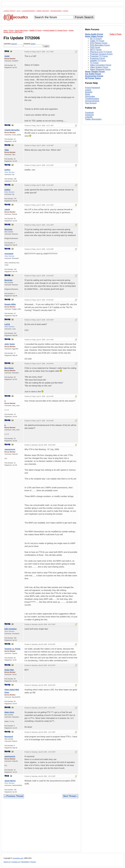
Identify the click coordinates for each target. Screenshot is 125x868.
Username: (13, 45)
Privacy (33, 862)
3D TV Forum (96, 39)
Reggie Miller (10, 304)
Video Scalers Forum (99, 67)
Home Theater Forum (95, 72)
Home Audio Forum (94, 34)
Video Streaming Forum (100, 69)
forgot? (33, 44)
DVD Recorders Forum (100, 45)
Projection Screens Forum (101, 54)
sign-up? (14, 44)
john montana (10, 629)
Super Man (9, 670)
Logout (88, 90)
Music (66, 11)
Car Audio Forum (93, 74)
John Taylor (10, 344)
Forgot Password (92, 88)
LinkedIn (89, 117)
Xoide (7, 56)
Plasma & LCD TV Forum (101, 52)
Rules (88, 94)
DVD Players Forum (99, 43)
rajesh (7, 209)
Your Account (91, 103)
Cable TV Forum (97, 41)
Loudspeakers (28, 11)
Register (89, 92)
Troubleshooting (92, 99)
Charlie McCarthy (12, 130)
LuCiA (7, 324)
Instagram (89, 115)
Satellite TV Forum (98, 61)
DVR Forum (95, 47)
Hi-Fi (19, 11)
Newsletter (25, 862)
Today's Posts (115, 34)
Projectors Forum (97, 58)
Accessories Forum (94, 76)
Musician (8, 229)
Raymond (9, 736)
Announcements (92, 101)
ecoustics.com (18, 858)
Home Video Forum (94, 36)
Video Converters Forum (101, 65)
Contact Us (16, 862)
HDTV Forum (96, 50)
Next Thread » (70, 796)
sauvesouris (10, 449)
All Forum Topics (93, 78)
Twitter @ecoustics (93, 119)
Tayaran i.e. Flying (12, 649)
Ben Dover (9, 368)
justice (7, 170)
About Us (7, 862)
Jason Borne (10, 781)
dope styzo (9, 712)
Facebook (89, 113)
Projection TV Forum (99, 56)
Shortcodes (90, 96)
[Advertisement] (41, 827)
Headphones (56, 11)
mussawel (9, 254)
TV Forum (94, 63)
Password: (33, 45)
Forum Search (84, 17)
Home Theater (43, 11)
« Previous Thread (14, 796)
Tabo (7, 150)
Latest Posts (9, 11)
